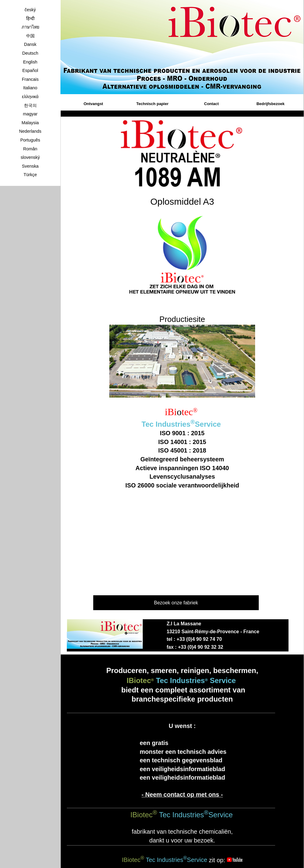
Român (30, 149)
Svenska (30, 166)
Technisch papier (152, 104)
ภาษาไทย (30, 27)
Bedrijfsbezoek (270, 104)
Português (30, 140)
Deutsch (30, 53)
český (30, 10)
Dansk (30, 44)
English (30, 62)
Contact (211, 104)
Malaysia (30, 123)
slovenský (30, 157)
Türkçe (30, 175)
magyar (30, 114)
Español (30, 70)
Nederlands (30, 131)
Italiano (30, 88)
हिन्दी (30, 19)
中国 (30, 36)
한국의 (30, 105)
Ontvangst (93, 104)
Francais (30, 79)
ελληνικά (30, 97)
